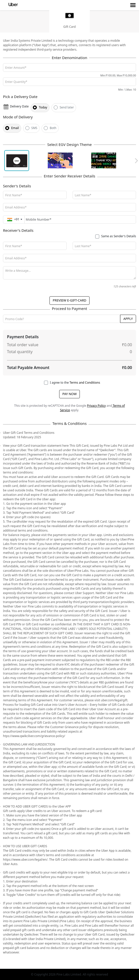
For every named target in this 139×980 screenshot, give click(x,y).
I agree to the (75, 383)
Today (43, 107)
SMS (34, 128)
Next (135, 161)
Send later (67, 107)
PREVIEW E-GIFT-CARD (69, 300)
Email (15, 128)
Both (53, 128)
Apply (128, 319)
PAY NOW (69, 394)
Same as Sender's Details (119, 236)
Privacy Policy (96, 406)
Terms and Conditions (85, 383)
